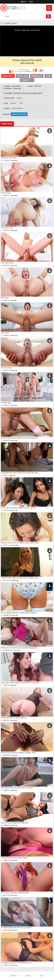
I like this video (11, 71)
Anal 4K (20, 98)
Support (14, 976)
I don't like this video (35, 71)
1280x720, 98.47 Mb (19, 114)
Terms (28, 976)
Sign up (23, 2)
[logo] (13, 8)
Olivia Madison (17, 108)
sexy (21, 103)
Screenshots (37, 76)
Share (48, 76)
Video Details (8, 76)
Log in (31, 2)
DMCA (42, 976)
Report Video (22, 76)
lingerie (13, 103)
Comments (27, 80)
